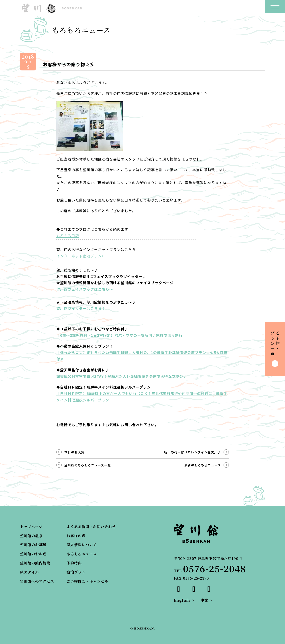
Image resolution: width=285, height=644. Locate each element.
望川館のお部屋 (33, 545)
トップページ (31, 527)
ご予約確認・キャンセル (87, 581)
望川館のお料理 (33, 554)
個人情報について (82, 545)
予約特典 (74, 563)
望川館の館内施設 (35, 563)
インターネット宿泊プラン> (80, 256)
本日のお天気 (74, 452)
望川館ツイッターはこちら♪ (81, 308)
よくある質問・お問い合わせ (91, 527)
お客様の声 (76, 536)
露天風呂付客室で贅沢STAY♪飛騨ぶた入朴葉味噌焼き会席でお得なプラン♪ (122, 376)
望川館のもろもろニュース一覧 (88, 465)
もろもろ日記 (68, 236)
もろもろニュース (82, 554)
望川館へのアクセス (37, 581)
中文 (204, 600)
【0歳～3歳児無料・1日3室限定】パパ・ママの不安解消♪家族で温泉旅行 (119, 335)
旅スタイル (30, 572)
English (182, 600)
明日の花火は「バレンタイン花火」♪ (192, 452)
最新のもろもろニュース (203, 465)
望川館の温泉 (31, 536)
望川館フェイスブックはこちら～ (85, 289)
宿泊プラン (76, 572)
